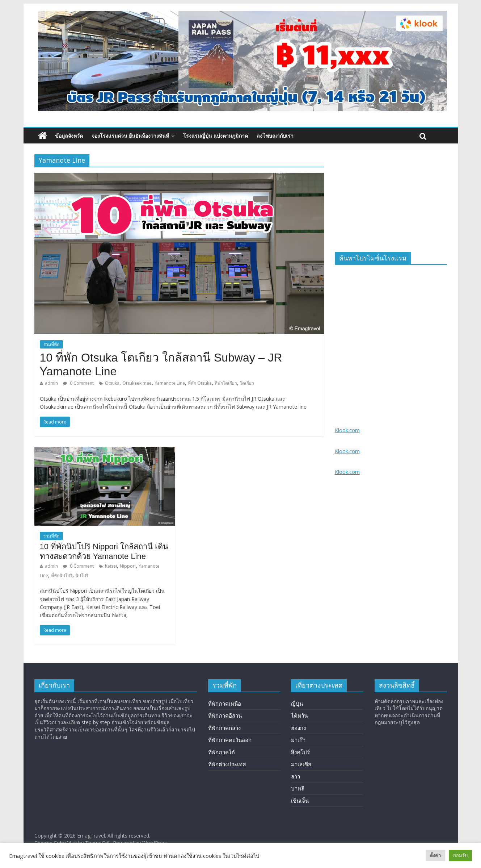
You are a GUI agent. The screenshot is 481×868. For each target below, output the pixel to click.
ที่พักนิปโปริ (62, 575)
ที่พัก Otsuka (200, 383)
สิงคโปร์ (300, 752)
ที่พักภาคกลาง (224, 728)
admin (51, 383)
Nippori (128, 566)
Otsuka (112, 383)
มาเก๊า (298, 740)
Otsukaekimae (137, 383)
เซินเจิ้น (300, 801)
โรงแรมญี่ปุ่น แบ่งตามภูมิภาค (216, 136)
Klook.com (347, 430)
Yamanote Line (170, 383)
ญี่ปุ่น (297, 704)
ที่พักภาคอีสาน (225, 715)
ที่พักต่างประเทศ (227, 764)
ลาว (296, 776)
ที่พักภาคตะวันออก (230, 740)
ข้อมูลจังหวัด (69, 136)
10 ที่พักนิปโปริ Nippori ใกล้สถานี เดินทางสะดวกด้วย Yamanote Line (104, 551)
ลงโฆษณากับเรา (275, 136)
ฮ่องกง (298, 728)
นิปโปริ (82, 575)
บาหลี (298, 788)
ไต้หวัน (299, 715)
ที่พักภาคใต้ (221, 752)
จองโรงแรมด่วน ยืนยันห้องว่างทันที (130, 136)
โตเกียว (247, 383)
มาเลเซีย (301, 764)
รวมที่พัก (51, 344)
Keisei (111, 566)
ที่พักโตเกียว (226, 383)
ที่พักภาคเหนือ (225, 704)
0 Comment (78, 383)
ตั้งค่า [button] (435, 855)
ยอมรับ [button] (460, 855)
